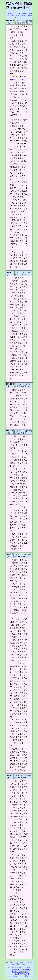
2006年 (23, 13)
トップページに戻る (21, 976)
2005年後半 (15, 970)
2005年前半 (15, 15)
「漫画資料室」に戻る (21, 974)
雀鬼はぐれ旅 (18, 80)
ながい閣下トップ (12, 13)
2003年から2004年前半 (20, 972)
